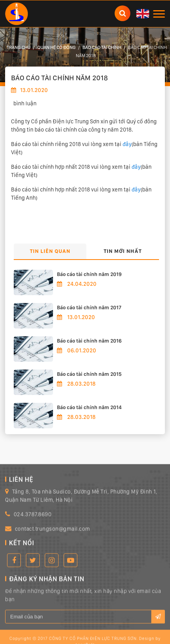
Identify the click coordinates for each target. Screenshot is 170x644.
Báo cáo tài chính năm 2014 (89, 407)
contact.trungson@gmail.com (53, 536)
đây (127, 144)
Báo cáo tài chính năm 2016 (89, 341)
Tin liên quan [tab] (50, 251)
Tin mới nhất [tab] (123, 251)
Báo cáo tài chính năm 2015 (89, 374)
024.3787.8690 (33, 521)
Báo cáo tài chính (102, 47)
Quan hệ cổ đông (57, 47)
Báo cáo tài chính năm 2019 (89, 274)
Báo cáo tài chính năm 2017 (89, 308)
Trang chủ (19, 47)
